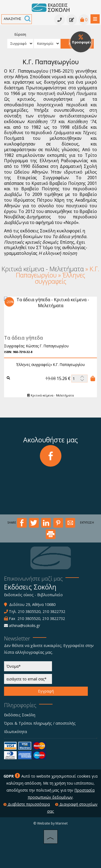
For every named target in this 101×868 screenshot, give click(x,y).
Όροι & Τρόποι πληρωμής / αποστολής (40, 723)
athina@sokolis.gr (25, 625)
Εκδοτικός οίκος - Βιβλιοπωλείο (33, 595)
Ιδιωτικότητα (15, 732)
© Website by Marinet (50, 823)
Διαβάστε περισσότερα (27, 804)
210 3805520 (29, 611)
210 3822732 (54, 611)
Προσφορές (82, 40)
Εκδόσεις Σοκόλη (20, 715)
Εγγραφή (46, 691)
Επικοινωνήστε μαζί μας (33, 579)
